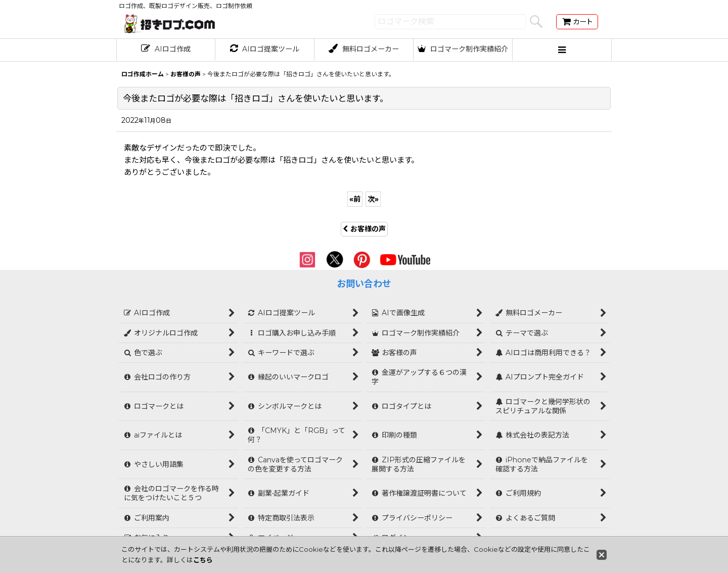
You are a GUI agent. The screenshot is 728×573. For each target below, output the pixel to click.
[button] (562, 50)
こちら (203, 560)
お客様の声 (364, 229)
